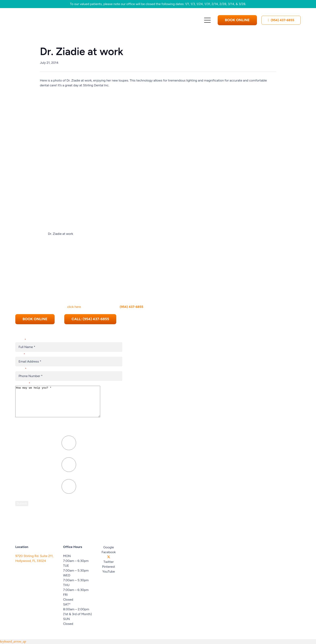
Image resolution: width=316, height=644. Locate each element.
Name (21, 334)
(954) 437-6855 (131, 301)
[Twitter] (109, 557)
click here (74, 301)
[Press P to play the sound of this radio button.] (69, 443)
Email (20, 348)
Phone (21, 363)
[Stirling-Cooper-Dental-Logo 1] (48, 20)
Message (23, 377)
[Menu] (207, 20)
